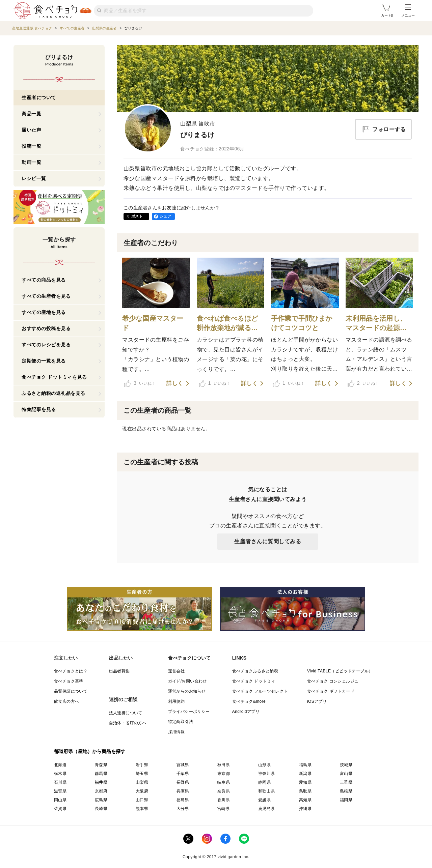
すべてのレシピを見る (46, 345)
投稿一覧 (31, 146)
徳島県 (183, 800)
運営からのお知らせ (187, 691)
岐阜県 (224, 782)
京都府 (101, 791)
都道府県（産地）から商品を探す (90, 751)
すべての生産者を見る (46, 296)
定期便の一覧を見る (44, 361)
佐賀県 (60, 809)
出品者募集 (119, 671)
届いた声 (31, 130)
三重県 (346, 782)
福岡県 (346, 800)
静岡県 (264, 782)
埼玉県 (142, 774)
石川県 (60, 782)
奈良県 (224, 791)
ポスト (137, 216)
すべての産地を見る (44, 312)
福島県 (305, 765)
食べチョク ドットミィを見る (54, 377)
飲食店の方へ (66, 701)
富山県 (346, 774)
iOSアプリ (317, 701)
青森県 (101, 765)
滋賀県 (60, 791)
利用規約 (177, 701)
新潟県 (305, 774)
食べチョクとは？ (71, 671)
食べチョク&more (249, 701)
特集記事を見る (39, 409)
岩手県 (142, 765)
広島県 (101, 800)
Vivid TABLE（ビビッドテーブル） (340, 671)
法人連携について (126, 713)
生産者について (39, 97)
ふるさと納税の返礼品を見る (53, 393)
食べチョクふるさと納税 (255, 671)
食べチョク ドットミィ (254, 681)
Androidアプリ (246, 712)
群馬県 (101, 774)
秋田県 (224, 765)
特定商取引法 (181, 722)
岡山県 (60, 800)
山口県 (142, 800)
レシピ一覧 (34, 178)
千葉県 (183, 774)
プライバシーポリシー (189, 712)
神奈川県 (267, 774)
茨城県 (346, 765)
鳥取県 (305, 791)
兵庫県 (183, 791)
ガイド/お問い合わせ (187, 681)
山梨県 (142, 782)
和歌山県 (267, 791)
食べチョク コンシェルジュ (333, 681)
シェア (165, 216)
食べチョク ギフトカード (331, 691)
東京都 (224, 774)
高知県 (305, 800)
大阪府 (142, 791)
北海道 (60, 765)
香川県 (224, 800)
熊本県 (142, 809)
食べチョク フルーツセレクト (260, 691)
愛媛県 (264, 800)
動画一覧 (31, 162)
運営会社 (177, 671)
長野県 (183, 782)
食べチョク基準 (69, 681)
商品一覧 (31, 114)
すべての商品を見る (44, 280)
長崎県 (101, 809)
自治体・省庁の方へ (128, 723)
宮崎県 (224, 809)
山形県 (264, 765)
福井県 (101, 782)
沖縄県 (305, 809)
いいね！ (140, 383)
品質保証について (71, 691)
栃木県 (60, 774)
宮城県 (183, 765)
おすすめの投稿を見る (46, 328)
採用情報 (177, 732)
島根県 (346, 791)
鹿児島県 (267, 809)
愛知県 (305, 782)
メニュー (408, 11)
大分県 (183, 809)
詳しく (175, 383)
